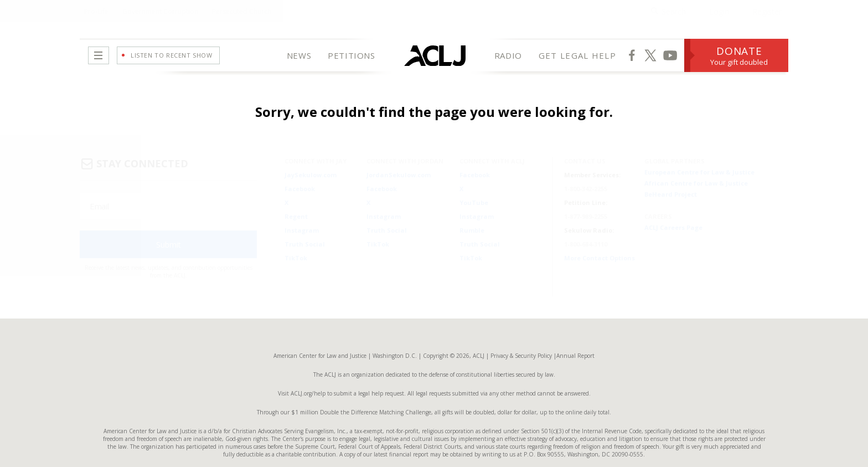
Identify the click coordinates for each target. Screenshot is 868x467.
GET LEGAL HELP (577, 55)
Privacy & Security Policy (521, 338)
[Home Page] (435, 55)
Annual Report (575, 338)
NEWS (299, 55)
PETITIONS (351, 55)
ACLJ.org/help (307, 376)
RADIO (508, 55)
